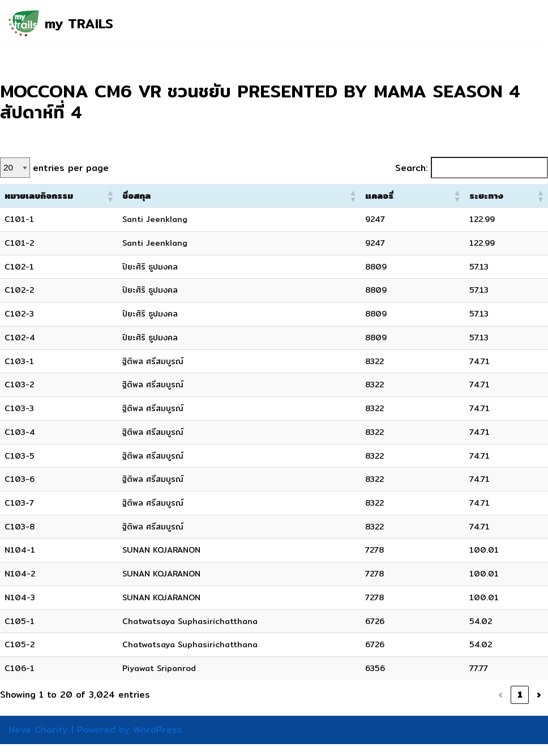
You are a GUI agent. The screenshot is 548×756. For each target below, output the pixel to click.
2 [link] (413, 707)
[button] (138, 198)
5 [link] (470, 707)
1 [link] (394, 707)
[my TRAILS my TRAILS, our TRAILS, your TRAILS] (61, 23)
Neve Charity (38, 742)
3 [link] (432, 707)
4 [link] (451, 707)
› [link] (539, 707)
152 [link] (517, 707)
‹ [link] (374, 707)
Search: (407, 169)
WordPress (158, 742)
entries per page (72, 169)
